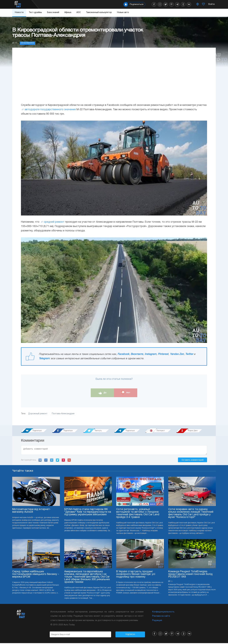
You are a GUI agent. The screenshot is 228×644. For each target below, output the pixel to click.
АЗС (79, 12)
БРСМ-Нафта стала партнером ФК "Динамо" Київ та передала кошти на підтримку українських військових (88, 513)
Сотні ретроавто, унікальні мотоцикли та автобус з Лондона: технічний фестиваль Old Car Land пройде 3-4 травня (138, 514)
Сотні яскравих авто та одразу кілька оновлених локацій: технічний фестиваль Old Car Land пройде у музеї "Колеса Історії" (191, 514)
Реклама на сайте (161, 617)
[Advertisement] (114, 78)
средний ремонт (54, 222)
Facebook (123, 354)
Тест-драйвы (35, 12)
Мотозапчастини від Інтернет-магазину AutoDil (31, 512)
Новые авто (123, 12)
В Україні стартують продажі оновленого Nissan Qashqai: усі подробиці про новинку (136, 575)
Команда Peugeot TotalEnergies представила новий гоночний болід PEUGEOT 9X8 (190, 575)
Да (102, 393)
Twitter (189, 354)
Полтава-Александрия (63, 414)
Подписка (130, 635)
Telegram (44, 359)
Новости (19, 12)
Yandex (63, 461)
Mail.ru (52, 461)
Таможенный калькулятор (99, 12)
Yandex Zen (177, 354)
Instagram (150, 354)
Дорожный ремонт (38, 414)
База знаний (53, 12)
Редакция (157, 621)
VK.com (40, 461)
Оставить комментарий (192, 461)
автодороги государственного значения (50, 110)
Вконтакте (137, 354)
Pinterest (163, 354)
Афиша (68, 12)
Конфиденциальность (163, 613)
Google (69, 461)
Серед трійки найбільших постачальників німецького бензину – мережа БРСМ (36, 575)
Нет (126, 393)
